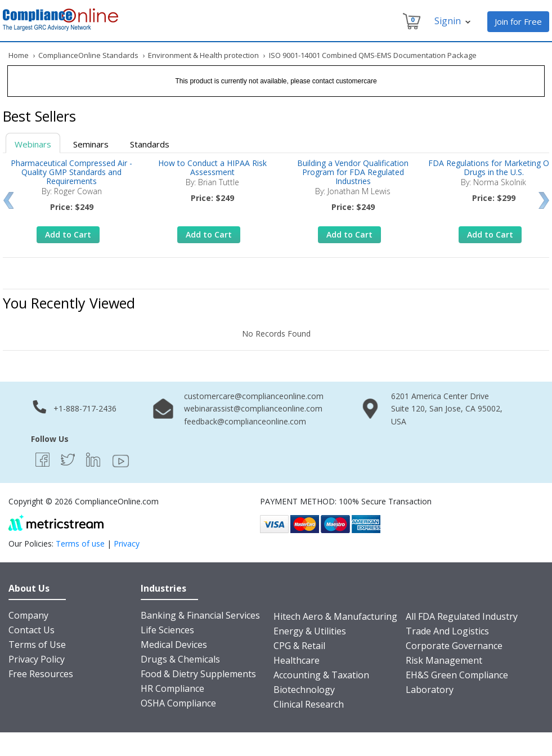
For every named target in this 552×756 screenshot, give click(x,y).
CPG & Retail (299, 646)
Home (19, 55)
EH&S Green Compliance (457, 675)
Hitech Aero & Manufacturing (335, 616)
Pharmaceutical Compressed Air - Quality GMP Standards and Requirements (71, 172)
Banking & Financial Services (200, 615)
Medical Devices (174, 645)
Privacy (127, 543)
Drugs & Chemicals (180, 659)
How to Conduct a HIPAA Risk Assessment (212, 167)
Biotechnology (304, 690)
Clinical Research (309, 704)
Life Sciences (167, 630)
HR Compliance (172, 688)
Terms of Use (37, 645)
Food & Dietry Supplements (198, 674)
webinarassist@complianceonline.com (253, 408)
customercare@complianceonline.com (254, 396)
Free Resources (41, 674)
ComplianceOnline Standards (88, 55)
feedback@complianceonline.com (245, 421)
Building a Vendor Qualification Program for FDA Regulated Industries (353, 172)
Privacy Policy (37, 659)
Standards (150, 144)
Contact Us (32, 630)
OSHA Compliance (178, 703)
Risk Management (444, 660)
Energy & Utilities (310, 631)
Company (28, 615)
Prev (8, 200)
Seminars (91, 144)
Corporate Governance (454, 646)
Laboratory (430, 690)
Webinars (33, 144)
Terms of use (80, 543)
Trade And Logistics (447, 631)
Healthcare (297, 660)
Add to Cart (68, 234)
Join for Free (518, 21)
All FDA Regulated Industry (462, 616)
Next (544, 200)
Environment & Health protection (203, 55)
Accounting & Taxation (321, 675)
